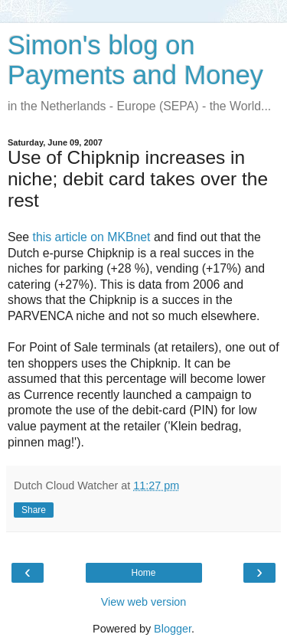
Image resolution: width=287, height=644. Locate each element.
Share (34, 510)
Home (143, 573)
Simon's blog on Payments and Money (135, 60)
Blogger (173, 629)
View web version (144, 602)
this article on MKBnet (92, 237)
